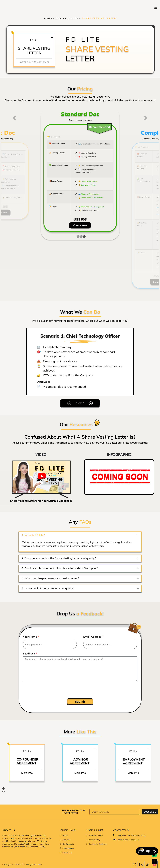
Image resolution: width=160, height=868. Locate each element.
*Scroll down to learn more (34, 62)
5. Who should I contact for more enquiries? (48, 588)
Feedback (29, 654)
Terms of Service (96, 836)
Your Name (30, 637)
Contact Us (67, 852)
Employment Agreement (134, 761)
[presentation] (43, 690)
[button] (156, 8)
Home (48, 18)
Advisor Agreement (79, 761)
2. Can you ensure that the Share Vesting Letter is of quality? (59, 558)
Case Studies (68, 848)
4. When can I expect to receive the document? (50, 578)
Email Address (93, 637)
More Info (27, 773)
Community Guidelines (98, 844)
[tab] (78, 237)
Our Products (67, 18)
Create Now (80, 225)
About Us (66, 840)
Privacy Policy (94, 840)
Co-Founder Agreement (27, 761)
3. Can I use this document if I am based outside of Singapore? (60, 568)
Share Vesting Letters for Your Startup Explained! (41, 501)
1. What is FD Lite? (33, 535)
